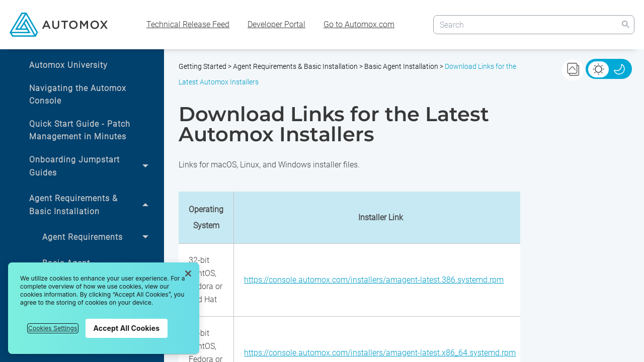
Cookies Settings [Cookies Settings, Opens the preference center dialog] (53, 328)
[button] (625, 24)
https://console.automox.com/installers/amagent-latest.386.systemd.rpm (374, 280)
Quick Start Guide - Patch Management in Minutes (80, 130)
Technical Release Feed (188, 24)
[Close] (188, 274)
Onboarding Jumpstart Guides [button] (92, 166)
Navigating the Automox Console (78, 95)
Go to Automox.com (359, 24)
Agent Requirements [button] (98, 237)
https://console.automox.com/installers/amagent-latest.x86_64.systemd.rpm (380, 353)
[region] (104, 308)
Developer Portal (276, 24)
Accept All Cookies (127, 328)
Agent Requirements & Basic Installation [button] (92, 205)
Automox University (68, 65)
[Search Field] (534, 24)
